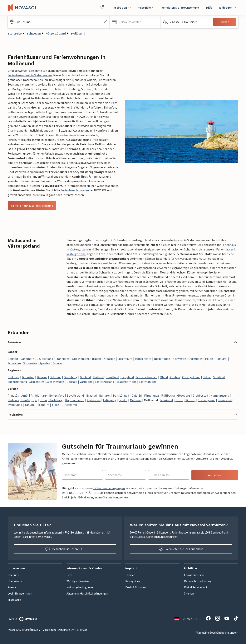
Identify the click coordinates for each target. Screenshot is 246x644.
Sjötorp (190, 400)
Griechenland (81, 359)
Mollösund (78, 33)
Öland (164, 377)
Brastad (91, 395)
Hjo (35, 400)
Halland (98, 377)
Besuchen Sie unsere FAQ (65, 549)
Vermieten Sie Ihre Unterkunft (180, 8)
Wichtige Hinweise (78, 581)
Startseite (15, 33)
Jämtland (113, 377)
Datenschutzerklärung (198, 581)
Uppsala (72, 382)
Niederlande (162, 359)
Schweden (34, 33)
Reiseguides (133, 581)
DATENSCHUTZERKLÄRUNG (80, 493)
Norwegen (179, 359)
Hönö (43, 400)
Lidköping (110, 400)
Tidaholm (43, 405)
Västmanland (148, 382)
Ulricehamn (69, 405)
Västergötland (56, 33)
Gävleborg (71, 377)
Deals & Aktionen (135, 587)
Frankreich (63, 359)
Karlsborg (56, 400)
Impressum (14, 600)
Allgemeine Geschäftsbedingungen (87, 593)
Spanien (45, 363)
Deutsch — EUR (188, 619)
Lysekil (123, 400)
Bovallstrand (75, 395)
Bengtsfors (57, 395)
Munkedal (167, 400)
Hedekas (13, 400)
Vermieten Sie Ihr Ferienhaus (181, 549)
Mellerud (136, 400)
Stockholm (37, 382)
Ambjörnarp (39, 395)
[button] (135, 22)
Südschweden (55, 382)
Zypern (57, 363)
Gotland (85, 377)
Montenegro (143, 359)
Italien (96, 359)
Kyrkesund (94, 400)
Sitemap (189, 593)
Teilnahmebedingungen (109, 488)
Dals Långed (121, 395)
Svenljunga (15, 405)
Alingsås (13, 395)
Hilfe (209, 8)
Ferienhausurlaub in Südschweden (30, 75)
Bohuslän (28, 377)
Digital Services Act (196, 587)
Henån (26, 400)
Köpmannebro (75, 400)
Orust (179, 400)
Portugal (221, 359)
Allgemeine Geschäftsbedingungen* (217, 633)
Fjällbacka (168, 395)
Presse (12, 587)
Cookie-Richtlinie (194, 575)
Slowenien (30, 363)
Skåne (207, 377)
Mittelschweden (147, 377)
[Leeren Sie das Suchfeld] (105, 22)
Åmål (25, 395)
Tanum (29, 405)
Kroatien (109, 359)
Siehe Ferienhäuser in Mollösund (32, 206)
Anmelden (215, 475)
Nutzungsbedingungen (80, 587)
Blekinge (14, 377)
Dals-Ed (137, 395)
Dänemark (27, 359)
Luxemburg (125, 359)
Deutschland (45, 359)
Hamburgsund (220, 395)
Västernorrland (126, 382)
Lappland (128, 377)
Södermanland (17, 382)
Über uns (13, 575)
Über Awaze (15, 581)
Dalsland (56, 377)
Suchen (225, 22)
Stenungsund (207, 400)
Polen (209, 359)
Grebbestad (200, 395)
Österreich (196, 359)
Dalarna (42, 377)
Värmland (86, 382)
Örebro (175, 377)
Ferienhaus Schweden (75, 190)
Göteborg (184, 395)
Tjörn (55, 405)
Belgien (13, 359)
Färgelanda (151, 395)
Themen (130, 575)
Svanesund (225, 400)
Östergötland (191, 377)
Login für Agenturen (20, 593)
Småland (219, 377)
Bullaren (105, 395)
